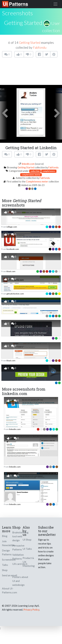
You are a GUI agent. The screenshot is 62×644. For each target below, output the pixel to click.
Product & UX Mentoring (29, 562)
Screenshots (9, 560)
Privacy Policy (31, 609)
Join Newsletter (8, 543)
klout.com (11, 271)
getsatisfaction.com (15, 294)
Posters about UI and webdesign (20, 581)
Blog (5, 536)
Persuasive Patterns (18, 547)
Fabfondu (40, 47)
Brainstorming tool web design (20, 536)
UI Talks (27, 549)
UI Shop (27, 540)
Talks (5, 565)
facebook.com (13, 249)
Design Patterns (7, 552)
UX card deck (20, 564)
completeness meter (31, 175)
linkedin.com (28, 164)
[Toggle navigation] (55, 4)
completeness (49, 171)
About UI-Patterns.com (9, 590)
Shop (5, 570)
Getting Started (23, 23)
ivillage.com (12, 227)
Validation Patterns (18, 557)
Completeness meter (37, 182)
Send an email (9, 575)
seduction (35, 171)
